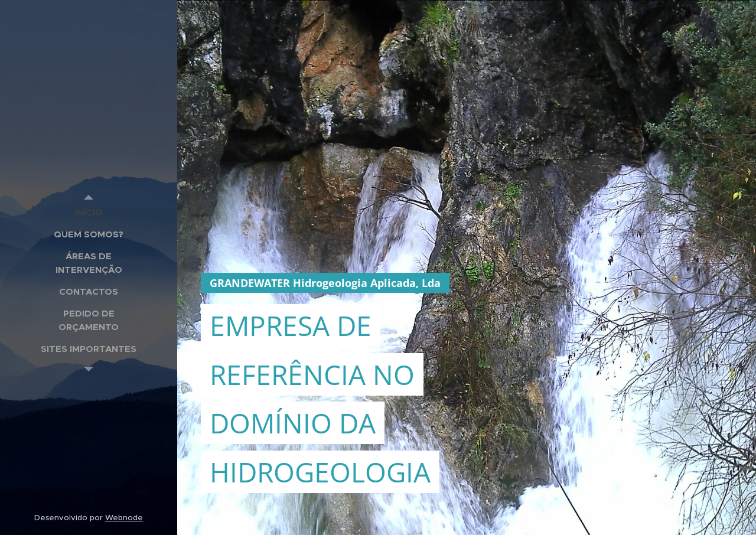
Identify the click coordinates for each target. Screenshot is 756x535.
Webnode (124, 518)
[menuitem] (89, 212)
